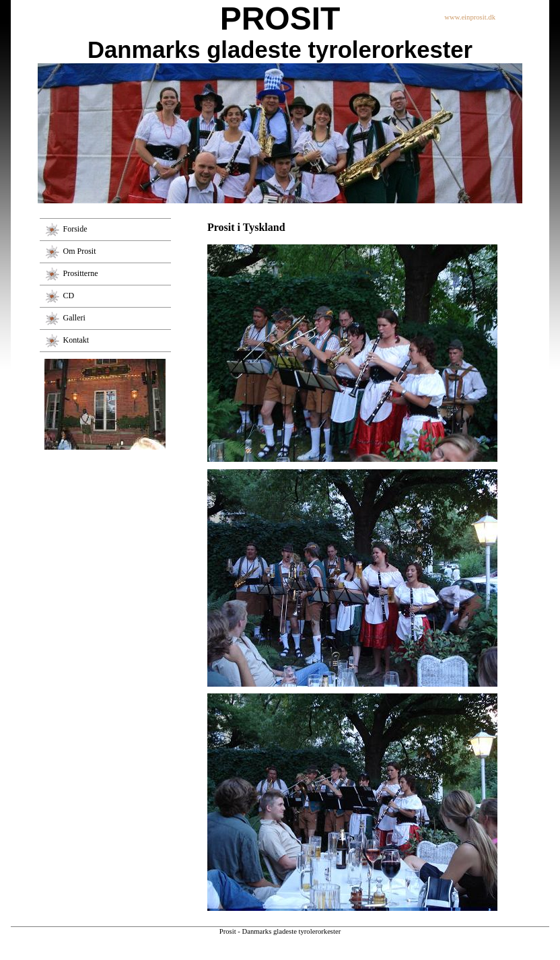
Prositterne (81, 273)
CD (69, 295)
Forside (75, 228)
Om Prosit (80, 250)
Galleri (74, 317)
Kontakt (76, 339)
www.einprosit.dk (470, 17)
